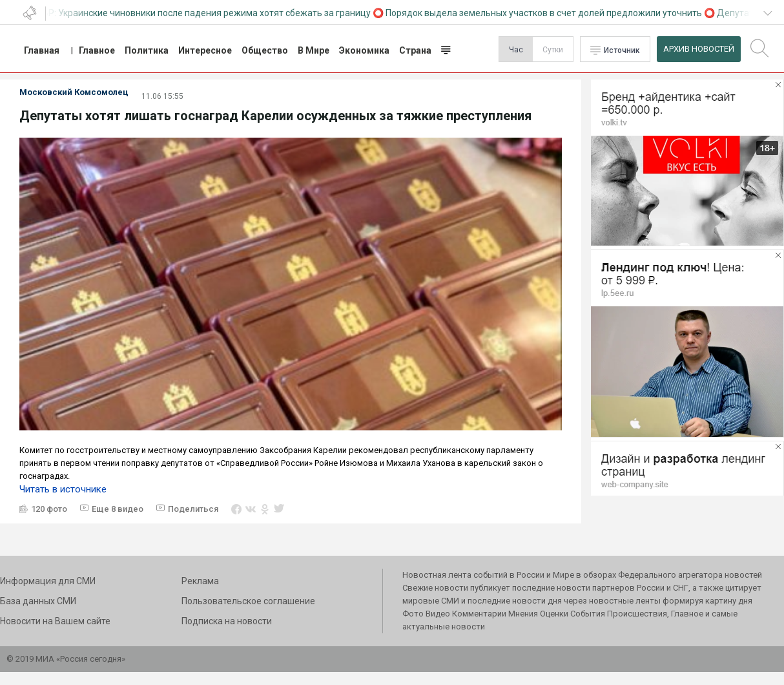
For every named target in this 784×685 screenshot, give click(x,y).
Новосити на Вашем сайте (55, 621)
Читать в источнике (63, 489)
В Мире (314, 50)
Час (516, 50)
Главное (97, 50)
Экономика (364, 50)
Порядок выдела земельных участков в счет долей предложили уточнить (546, 13)
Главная (42, 50)
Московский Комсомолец (74, 92)
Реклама (200, 581)
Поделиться (193, 509)
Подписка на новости (227, 621)
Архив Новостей (699, 49)
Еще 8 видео (118, 509)
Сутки (553, 50)
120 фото (49, 509)
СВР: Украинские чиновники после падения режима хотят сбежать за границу (206, 13)
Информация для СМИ (48, 581)
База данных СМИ (38, 601)
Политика (147, 50)
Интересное (205, 50)
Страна (415, 50)
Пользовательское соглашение (248, 601)
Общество (265, 50)
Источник (622, 50)
